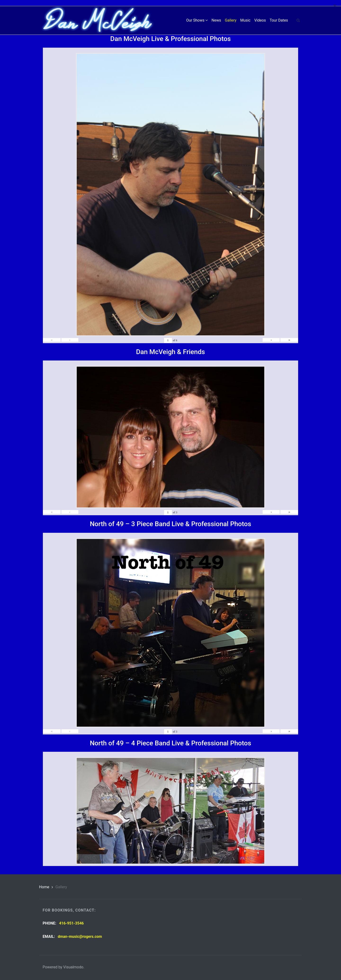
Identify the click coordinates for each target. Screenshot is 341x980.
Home (44, 887)
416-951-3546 (71, 923)
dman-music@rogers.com (80, 937)
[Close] (335, 6)
